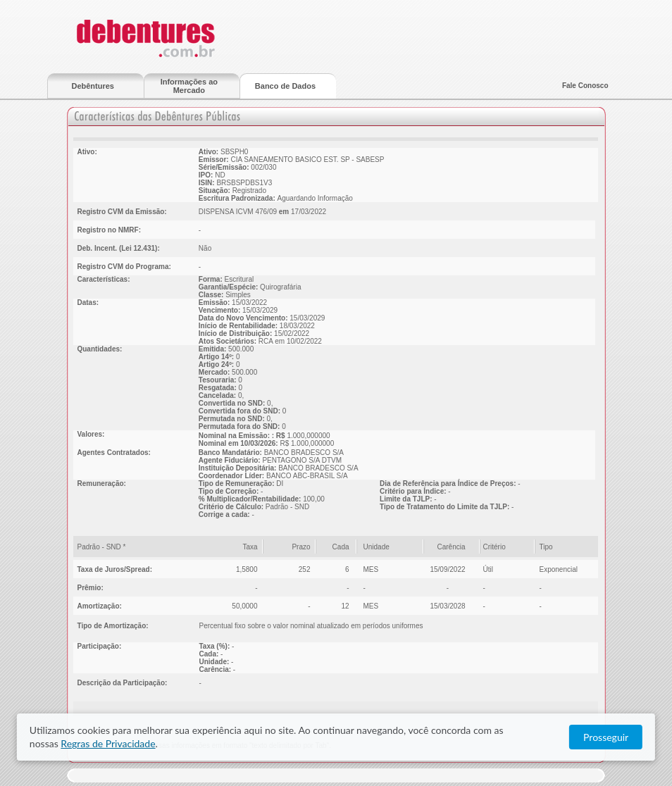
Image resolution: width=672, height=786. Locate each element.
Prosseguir (606, 737)
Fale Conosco (585, 86)
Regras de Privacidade (108, 743)
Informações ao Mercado (189, 86)
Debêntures (93, 86)
